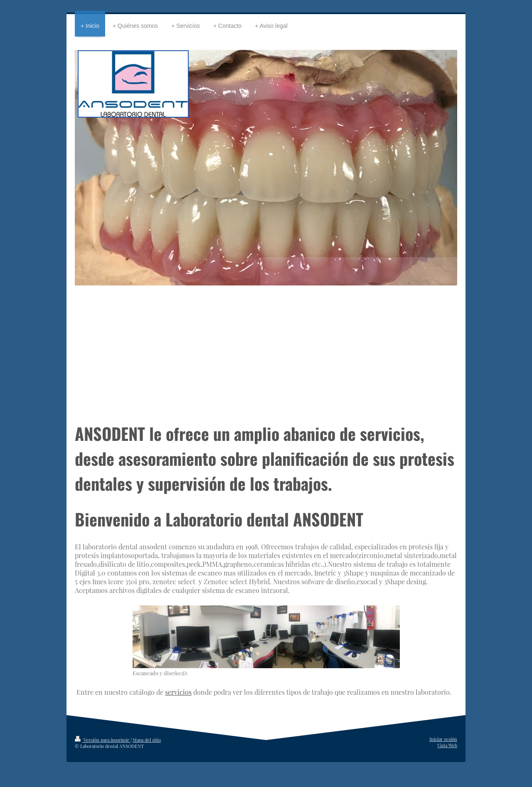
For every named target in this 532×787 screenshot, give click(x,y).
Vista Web (447, 745)
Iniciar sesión (443, 739)
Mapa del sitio (147, 740)
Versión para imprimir (103, 740)
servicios (178, 692)
